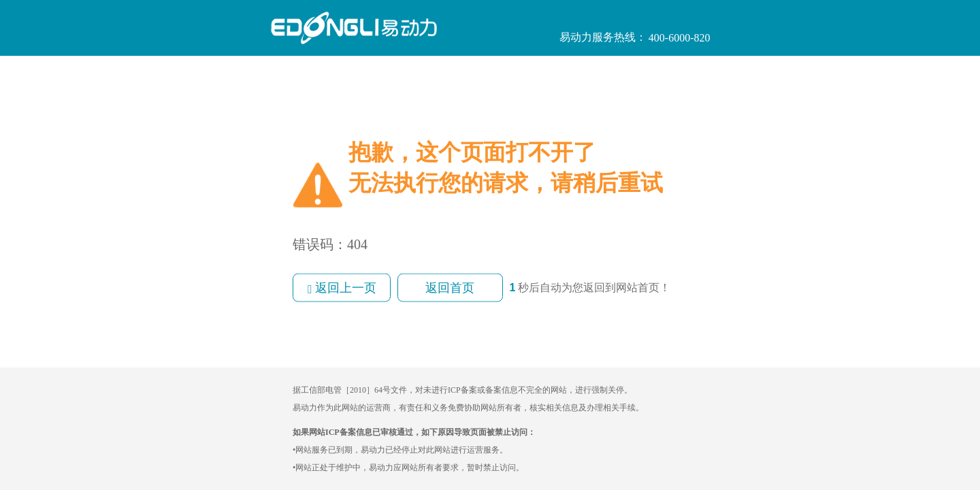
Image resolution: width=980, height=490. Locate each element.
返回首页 (450, 288)
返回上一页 (342, 288)
